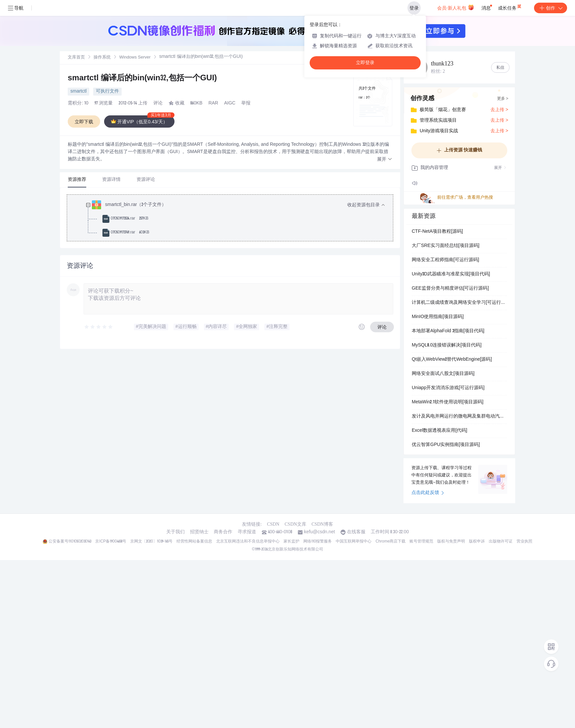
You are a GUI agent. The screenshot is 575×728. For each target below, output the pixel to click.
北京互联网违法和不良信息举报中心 (248, 542)
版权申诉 (477, 542)
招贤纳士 (199, 532)
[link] (76, 58)
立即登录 (365, 63)
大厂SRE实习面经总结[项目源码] (446, 246)
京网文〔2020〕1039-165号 (151, 542)
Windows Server (135, 58)
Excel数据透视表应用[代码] (440, 431)
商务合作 (223, 532)
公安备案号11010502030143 (70, 542)
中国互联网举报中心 (354, 542)
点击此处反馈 (428, 493)
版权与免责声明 (451, 542)
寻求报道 (247, 532)
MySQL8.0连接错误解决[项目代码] (447, 345)
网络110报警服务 (318, 542)
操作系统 (102, 58)
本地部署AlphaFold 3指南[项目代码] (448, 331)
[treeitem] (235, 219)
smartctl (78, 92)
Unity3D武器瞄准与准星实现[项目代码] (451, 274)
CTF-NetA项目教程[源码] (437, 232)
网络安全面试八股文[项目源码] (443, 374)
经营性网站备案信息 (194, 542)
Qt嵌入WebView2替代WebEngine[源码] (452, 360)
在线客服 (356, 532)
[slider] (99, 327)
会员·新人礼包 (456, 7)
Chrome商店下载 (390, 542)
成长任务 (510, 7)
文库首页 (76, 58)
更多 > (503, 99)
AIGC (230, 103)
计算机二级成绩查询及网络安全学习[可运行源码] (459, 303)
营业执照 (524, 542)
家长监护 (291, 542)
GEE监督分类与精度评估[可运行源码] (450, 289)
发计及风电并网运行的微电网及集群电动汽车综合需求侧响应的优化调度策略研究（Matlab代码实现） (459, 417)
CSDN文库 (295, 524)
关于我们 (175, 532)
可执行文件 (107, 92)
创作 (551, 8)
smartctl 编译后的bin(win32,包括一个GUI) (142, 79)
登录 (414, 8)
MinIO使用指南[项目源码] (438, 317)
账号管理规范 (421, 542)
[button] (385, 160)
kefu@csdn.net (320, 532)
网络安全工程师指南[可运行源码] (445, 260)
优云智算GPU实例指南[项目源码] (446, 445)
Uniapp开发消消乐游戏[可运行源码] (448, 388)
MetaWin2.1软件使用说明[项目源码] (448, 402)
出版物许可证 (501, 542)
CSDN (273, 524)
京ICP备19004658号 (111, 542)
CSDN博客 (322, 524)
